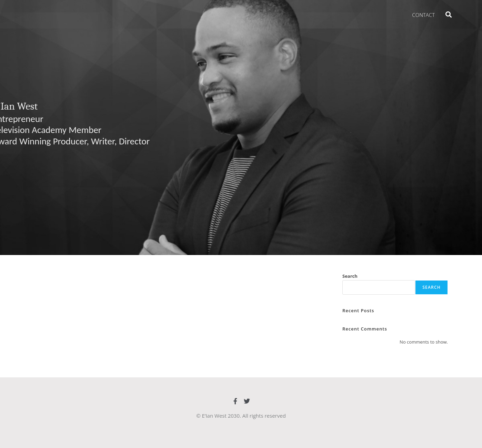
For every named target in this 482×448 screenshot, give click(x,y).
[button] (448, 14)
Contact (423, 15)
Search (350, 276)
